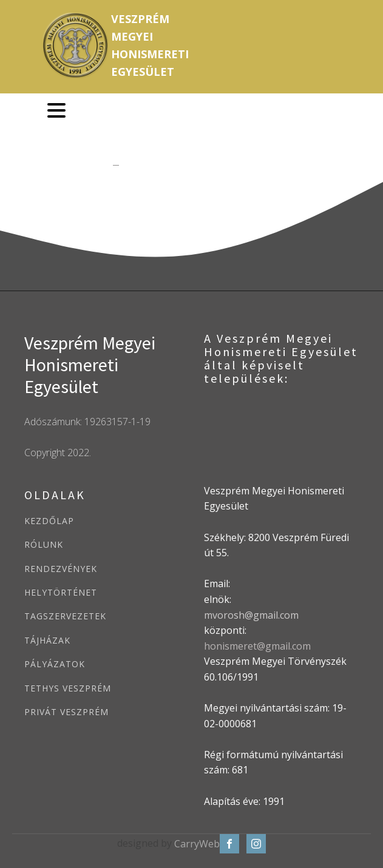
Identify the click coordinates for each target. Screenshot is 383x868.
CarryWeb (197, 844)
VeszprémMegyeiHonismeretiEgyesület (150, 45)
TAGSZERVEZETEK (65, 616)
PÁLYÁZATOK (55, 664)
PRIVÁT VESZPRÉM (66, 712)
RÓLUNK (44, 544)
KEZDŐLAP (49, 521)
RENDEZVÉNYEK (61, 569)
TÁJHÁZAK (47, 640)
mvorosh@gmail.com (251, 615)
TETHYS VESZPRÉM (68, 688)
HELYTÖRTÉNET (61, 592)
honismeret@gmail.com (257, 646)
